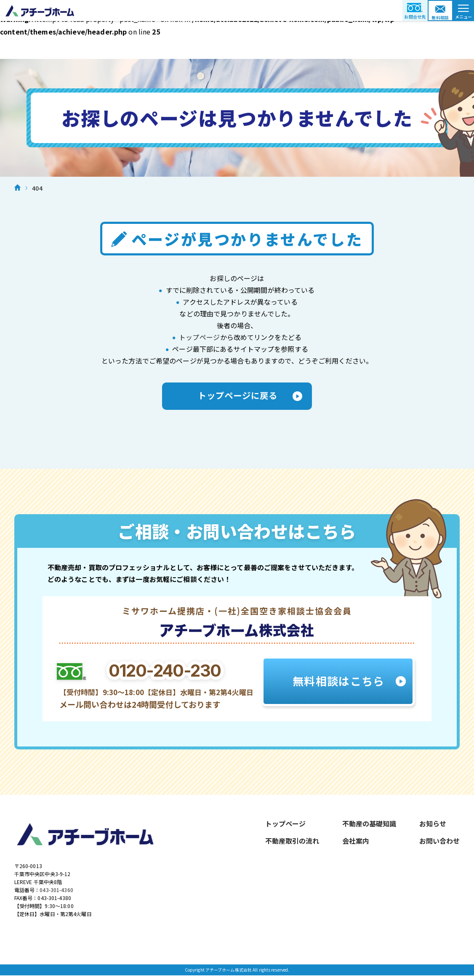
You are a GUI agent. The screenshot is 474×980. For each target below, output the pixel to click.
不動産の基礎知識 (369, 826)
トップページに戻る (237, 397)
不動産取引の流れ (292, 843)
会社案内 (356, 843)
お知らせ (433, 826)
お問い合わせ (439, 843)
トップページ (199, 337)
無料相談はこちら (338, 683)
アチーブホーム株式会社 (237, 11)
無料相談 (441, 17)
